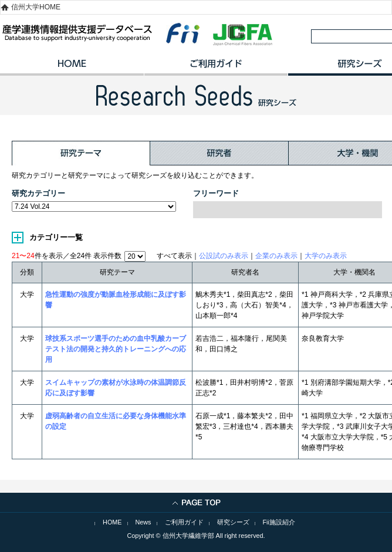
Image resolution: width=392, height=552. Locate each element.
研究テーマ (81, 153)
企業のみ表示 (276, 256)
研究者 (219, 153)
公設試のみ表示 (224, 256)
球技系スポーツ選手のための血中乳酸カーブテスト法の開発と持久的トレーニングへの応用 (116, 349)
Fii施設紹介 (279, 522)
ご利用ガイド (216, 67)
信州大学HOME (36, 7)
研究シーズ (233, 522)
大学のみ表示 (326, 256)
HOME (72, 67)
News (143, 522)
